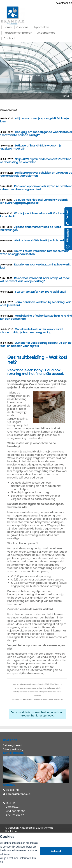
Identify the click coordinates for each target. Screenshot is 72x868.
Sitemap (48, 828)
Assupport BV (28, 828)
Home (66, 96)
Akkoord (56, 851)
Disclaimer (12, 831)
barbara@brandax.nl (18, 794)
